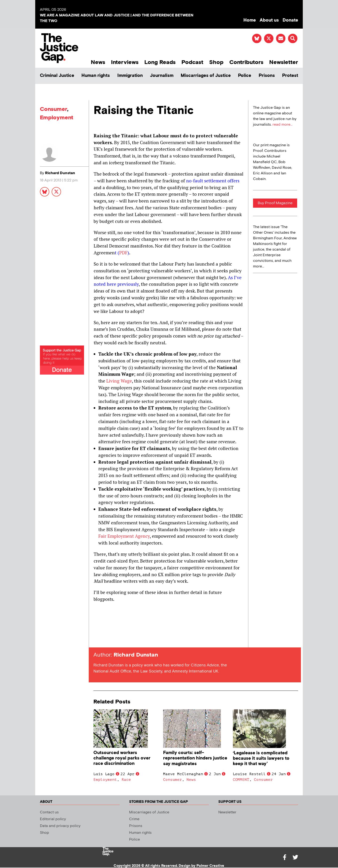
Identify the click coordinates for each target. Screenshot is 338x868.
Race (126, 780)
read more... (282, 125)
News (98, 62)
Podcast (192, 62)
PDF (123, 253)
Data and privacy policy (60, 826)
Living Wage (119, 381)
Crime (134, 819)
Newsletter (284, 62)
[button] (293, 38)
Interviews (125, 62)
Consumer (54, 109)
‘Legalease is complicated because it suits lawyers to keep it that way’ (261, 758)
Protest (290, 76)
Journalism (162, 76)
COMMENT (241, 780)
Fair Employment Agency (124, 536)
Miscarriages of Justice (206, 76)
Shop (216, 62)
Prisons (267, 76)
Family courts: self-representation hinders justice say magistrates (195, 758)
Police (245, 76)
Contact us (49, 812)
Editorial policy (53, 819)
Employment (57, 118)
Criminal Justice (57, 76)
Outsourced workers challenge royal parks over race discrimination (122, 758)
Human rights (96, 76)
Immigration (130, 76)
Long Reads (160, 62)
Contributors (246, 62)
